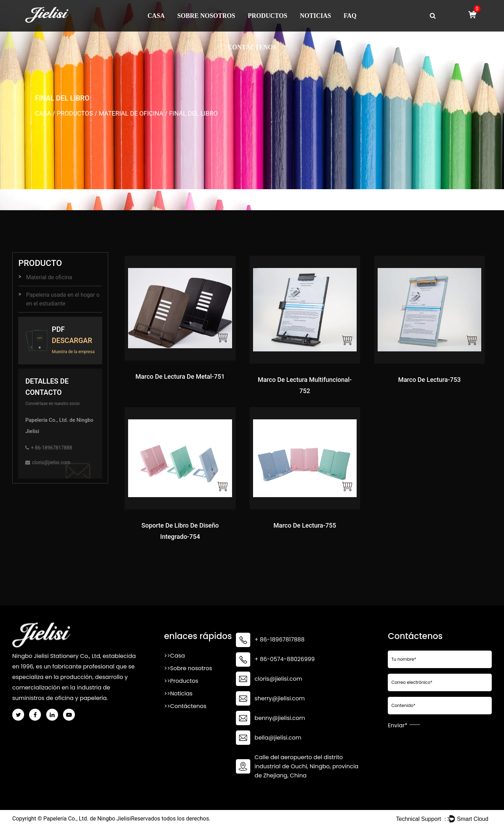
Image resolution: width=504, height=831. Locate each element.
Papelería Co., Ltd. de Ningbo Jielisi (87, 819)
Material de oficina (131, 113)
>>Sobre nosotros (188, 668)
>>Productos (181, 681)
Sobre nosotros (206, 16)
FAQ (350, 16)
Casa (156, 16)
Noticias (316, 16)
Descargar (72, 341)
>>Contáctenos (185, 706)
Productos (268, 16)
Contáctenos (252, 47)
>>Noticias (178, 693)
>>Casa (175, 656)
